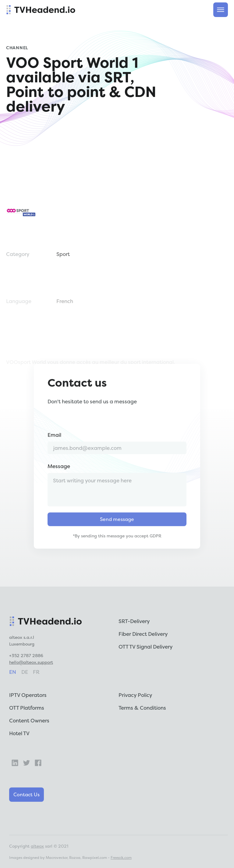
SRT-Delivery (134, 621)
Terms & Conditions (142, 708)
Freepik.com (121, 858)
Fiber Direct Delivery (143, 634)
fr (36, 672)
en (13, 672)
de (25, 672)
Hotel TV (19, 733)
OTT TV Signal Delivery (145, 647)
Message (59, 480)
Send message (117, 533)
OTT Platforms (27, 708)
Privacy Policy (135, 695)
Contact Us (27, 794)
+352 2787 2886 (26, 655)
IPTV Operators (28, 695)
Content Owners (29, 720)
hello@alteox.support (31, 662)
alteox (37, 846)
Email (54, 449)
